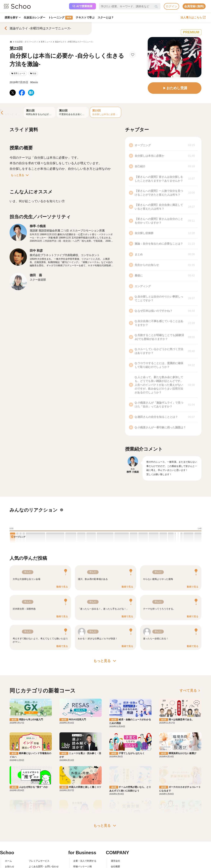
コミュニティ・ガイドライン (44, 856)
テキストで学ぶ (85, 17)
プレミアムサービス (39, 839)
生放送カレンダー (35, 17)
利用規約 (33, 850)
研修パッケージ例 (82, 845)
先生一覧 (10, 861)
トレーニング (61, 18)
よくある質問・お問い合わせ (44, 845)
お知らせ (10, 845)
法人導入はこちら (193, 17)
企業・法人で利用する (85, 839)
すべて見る (190, 691)
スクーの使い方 (13, 856)
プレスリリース (119, 856)
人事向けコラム (81, 850)
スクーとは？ (106, 17)
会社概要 (115, 845)
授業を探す (13, 17)
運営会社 (115, 839)
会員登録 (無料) (194, 6)
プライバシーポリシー (40, 861)
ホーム (8, 839)
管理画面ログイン (82, 856)
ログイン (171, 6)
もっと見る (21, 175)
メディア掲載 (118, 861)
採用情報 (115, 850)
